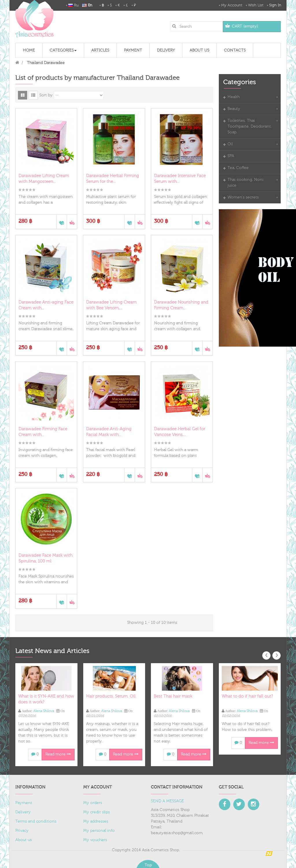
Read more (58, 754)
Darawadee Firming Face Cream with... (43, 432)
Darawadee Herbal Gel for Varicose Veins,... (180, 432)
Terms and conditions (36, 821)
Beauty (234, 109)
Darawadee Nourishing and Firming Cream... (181, 305)
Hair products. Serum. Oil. (111, 696)
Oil (230, 144)
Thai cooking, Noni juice (246, 183)
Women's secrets (243, 197)
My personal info (99, 830)
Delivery (23, 812)
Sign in (275, 5)
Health (234, 97)
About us (24, 840)
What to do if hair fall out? (247, 696)
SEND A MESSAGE (167, 801)
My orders (93, 803)
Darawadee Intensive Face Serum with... (180, 178)
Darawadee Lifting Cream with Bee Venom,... (111, 305)
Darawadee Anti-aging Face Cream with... (46, 305)
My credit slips (97, 812)
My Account (232, 5)
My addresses (96, 821)
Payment (24, 803)
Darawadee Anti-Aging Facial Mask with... (109, 432)
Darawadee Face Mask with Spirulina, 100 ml (46, 558)
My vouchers (95, 840)
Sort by (46, 95)
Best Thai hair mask (173, 696)
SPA (231, 156)
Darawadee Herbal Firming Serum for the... (113, 178)
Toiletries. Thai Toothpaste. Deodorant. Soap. (250, 126)
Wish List (256, 5)
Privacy (22, 830)
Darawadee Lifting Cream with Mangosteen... (44, 178)
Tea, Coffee (238, 168)
